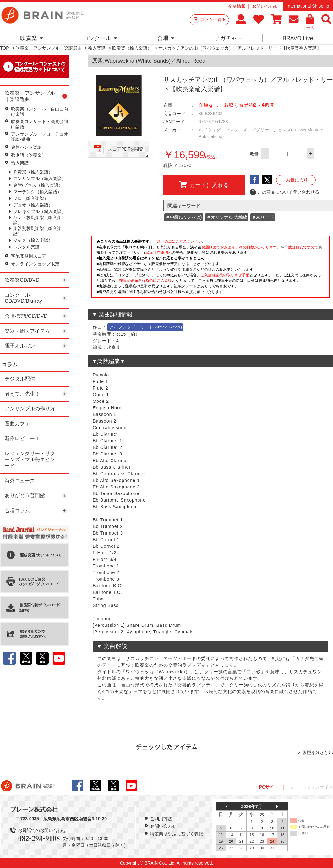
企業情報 (237, 6)
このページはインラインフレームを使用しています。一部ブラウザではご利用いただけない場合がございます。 (210, 269)
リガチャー (228, 38)
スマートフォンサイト (311, 787)
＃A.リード (263, 217)
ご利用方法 (161, 819)
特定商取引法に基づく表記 (177, 834)
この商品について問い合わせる (284, 192)
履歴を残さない (318, 753)
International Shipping (308, 6)
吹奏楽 (32, 38)
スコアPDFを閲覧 (126, 149)
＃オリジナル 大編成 (227, 217)
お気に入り (297, 180)
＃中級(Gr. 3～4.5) (184, 217)
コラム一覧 (212, 19)
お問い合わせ (265, 6)
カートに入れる (204, 185)
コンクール (100, 38)
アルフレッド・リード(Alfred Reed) (146, 327)
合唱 (166, 38)
